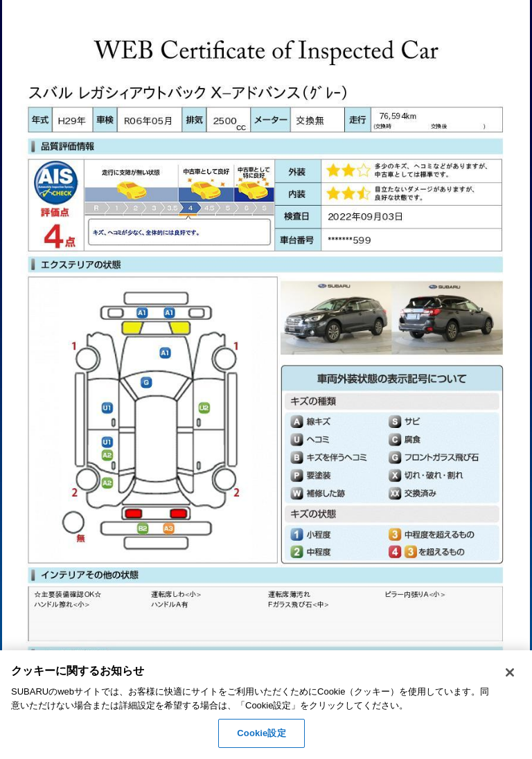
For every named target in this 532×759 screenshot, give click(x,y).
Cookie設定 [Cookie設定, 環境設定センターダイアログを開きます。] (261, 733)
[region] (266, 705)
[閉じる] (510, 672)
